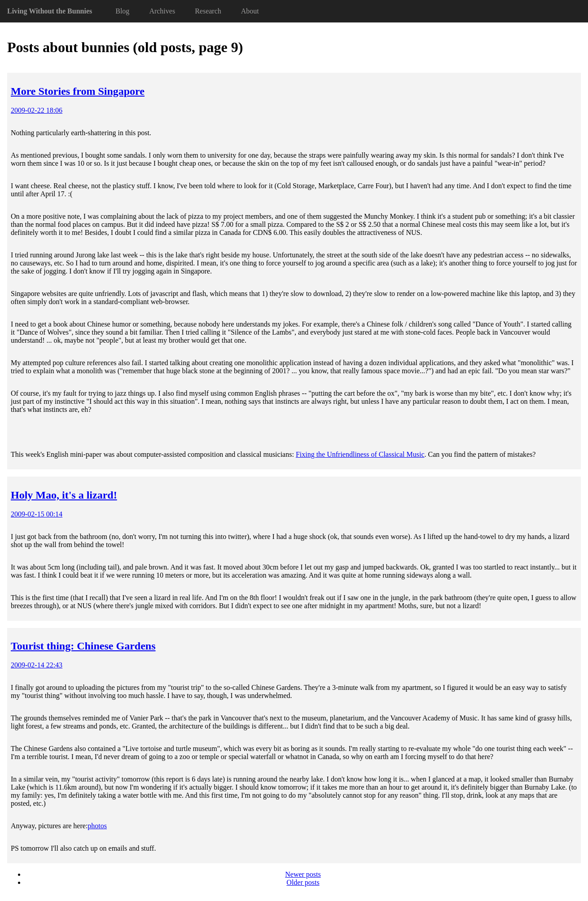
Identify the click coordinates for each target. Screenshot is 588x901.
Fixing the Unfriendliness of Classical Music (360, 454)
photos (97, 826)
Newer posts (303, 874)
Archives (162, 11)
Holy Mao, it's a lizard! (64, 495)
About (250, 11)
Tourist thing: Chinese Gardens (83, 646)
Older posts (303, 882)
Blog (122, 11)
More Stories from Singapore (78, 91)
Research (208, 11)
